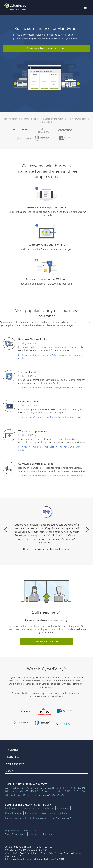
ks (71, 788)
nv (46, 791)
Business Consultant (16, 818)
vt (40, 795)
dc (36, 788)
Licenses (34, 834)
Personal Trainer (31, 808)
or (7, 795)
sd (23, 795)
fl (45, 788)
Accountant (63, 808)
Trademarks (49, 834)
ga (49, 788)
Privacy (27, 831)
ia (67, 788)
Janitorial (63, 813)
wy (62, 795)
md (7, 791)
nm (60, 791)
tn (28, 795)
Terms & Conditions (15, 834)
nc (69, 791)
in (64, 788)
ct (32, 788)
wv (54, 795)
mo (32, 791)
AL (6, 788)
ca (23, 788)
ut (36, 795)
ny (64, 791)
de (41, 788)
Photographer (12, 808)
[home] (15, 6)
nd (74, 791)
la (79, 788)
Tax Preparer (31, 813)
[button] (85, 8)
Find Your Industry (60, 818)
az (15, 788)
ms (27, 791)
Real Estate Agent (38, 818)
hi (53, 788)
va (44, 795)
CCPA (38, 831)
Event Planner (48, 813)
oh (78, 791)
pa (11, 795)
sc (19, 795)
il (60, 788)
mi (17, 791)
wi (58, 795)
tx (32, 795)
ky (75, 788)
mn (21, 791)
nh (51, 791)
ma (12, 791)
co (28, 788)
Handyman (48, 808)
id (57, 788)
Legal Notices (12, 831)
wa (49, 795)
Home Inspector (13, 813)
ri (15, 795)
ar (19, 788)
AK (10, 788)
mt (37, 791)
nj (55, 791)
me (84, 788)
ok (83, 791)
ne (41, 791)
